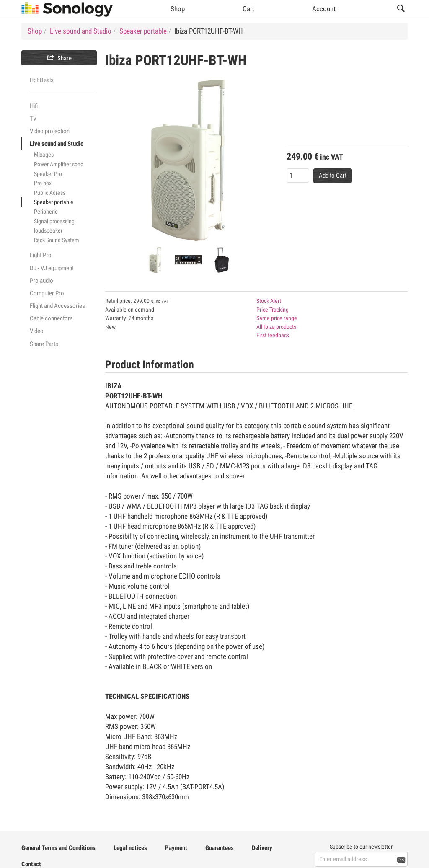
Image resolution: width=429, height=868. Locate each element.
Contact (31, 864)
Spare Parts (44, 344)
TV (33, 119)
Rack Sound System (57, 240)
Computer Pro (47, 293)
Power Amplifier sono (59, 164)
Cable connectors (51, 318)
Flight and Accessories (57, 306)
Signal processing (54, 221)
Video (37, 331)
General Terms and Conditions (58, 848)
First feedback (273, 335)
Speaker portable (54, 202)
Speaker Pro (48, 174)
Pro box (43, 183)
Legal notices (130, 848)
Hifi (34, 106)
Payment (176, 848)
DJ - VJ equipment (52, 268)
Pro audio (41, 281)
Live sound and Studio (57, 144)
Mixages (44, 155)
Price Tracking (273, 310)
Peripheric (46, 212)
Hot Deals (42, 80)
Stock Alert (269, 301)
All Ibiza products (276, 327)
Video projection (50, 131)
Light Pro (41, 255)
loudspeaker (48, 230)
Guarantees (220, 848)
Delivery (262, 848)
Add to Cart (333, 176)
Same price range (277, 318)
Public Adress (50, 193)
